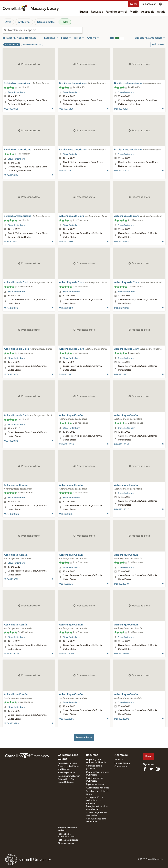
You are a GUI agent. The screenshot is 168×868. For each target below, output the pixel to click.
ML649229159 (66, 308)
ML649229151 (121, 375)
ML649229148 (11, 441)
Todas (65, 22)
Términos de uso (66, 843)
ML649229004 (66, 654)
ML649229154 (11, 375)
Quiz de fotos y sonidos (98, 788)
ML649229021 (66, 514)
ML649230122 (121, 171)
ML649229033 (66, 444)
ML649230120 (11, 242)
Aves (8, 22)
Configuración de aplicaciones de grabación (95, 800)
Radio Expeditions (67, 773)
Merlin (134, 12)
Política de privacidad (68, 840)
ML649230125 (121, 109)
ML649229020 (122, 510)
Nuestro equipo (122, 763)
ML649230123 (66, 171)
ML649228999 (122, 654)
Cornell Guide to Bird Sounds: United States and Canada (68, 766)
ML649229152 (66, 375)
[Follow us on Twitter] (151, 769)
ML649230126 (66, 109)
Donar (134, 4)
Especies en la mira (95, 784)
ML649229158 (121, 308)
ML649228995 (66, 719)
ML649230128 (11, 109)
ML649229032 (122, 444)
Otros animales (46, 22)
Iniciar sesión (149, 4)
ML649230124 (11, 175)
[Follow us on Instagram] (158, 769)
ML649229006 (11, 654)
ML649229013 (66, 584)
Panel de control (116, 12)
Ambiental (24, 22)
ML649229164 (121, 242)
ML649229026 (11, 514)
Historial (119, 760)
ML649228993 (122, 719)
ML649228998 (11, 724)
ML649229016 (11, 579)
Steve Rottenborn (16, 92)
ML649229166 (66, 242)
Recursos (97, 12)
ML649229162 (11, 308)
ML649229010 (121, 584)
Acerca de (148, 12)
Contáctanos (121, 766)
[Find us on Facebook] (145, 769)
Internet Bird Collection (69, 776)
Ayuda (161, 12)
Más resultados (84, 737)
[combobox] (45, 30)
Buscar (84, 12)
